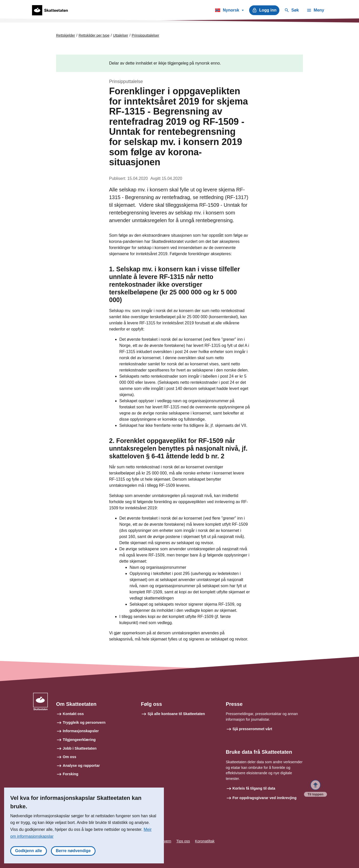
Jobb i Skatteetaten (80, 748)
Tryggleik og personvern (84, 722)
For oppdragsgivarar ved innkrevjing (265, 798)
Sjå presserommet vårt (252, 729)
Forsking (71, 774)
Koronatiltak (205, 841)
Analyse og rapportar (81, 766)
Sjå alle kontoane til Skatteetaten (176, 714)
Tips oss (183, 841)
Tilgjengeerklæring (79, 740)
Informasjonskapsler (81, 731)
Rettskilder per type (94, 35)
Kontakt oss (73, 714)
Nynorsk (229, 11)
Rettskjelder (66, 35)
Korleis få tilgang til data (254, 788)
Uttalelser (120, 35)
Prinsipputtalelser (145, 35)
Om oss (70, 757)
